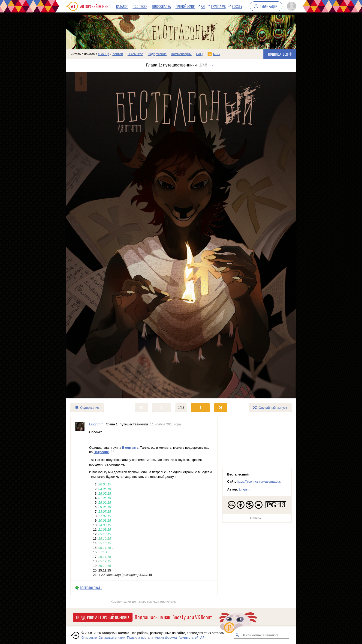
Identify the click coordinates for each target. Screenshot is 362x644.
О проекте (89, 638)
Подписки (140, 6)
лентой (118, 54)
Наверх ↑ (257, 518)
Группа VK (218, 6)
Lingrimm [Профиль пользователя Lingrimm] (96, 424)
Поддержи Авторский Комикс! (103, 617)
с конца (104, 54)
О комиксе (135, 54)
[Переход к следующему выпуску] (181, 235)
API (203, 6)
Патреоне (101, 452)
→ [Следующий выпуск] (211, 65)
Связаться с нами (112, 638)
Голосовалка (161, 6)
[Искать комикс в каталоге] (238, 635)
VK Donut (204, 617)
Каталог (122, 6)
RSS (216, 54)
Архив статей (189, 638)
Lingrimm (246, 489)
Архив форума (166, 638)
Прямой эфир (185, 6)
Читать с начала (83, 54)
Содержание (157, 54)
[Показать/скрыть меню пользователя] (291, 6)
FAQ (199, 54)
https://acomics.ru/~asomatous (259, 481)
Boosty (237, 6)
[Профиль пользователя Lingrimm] (80, 499)
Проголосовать (91, 588)
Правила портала (140, 638)
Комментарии (181, 54)
